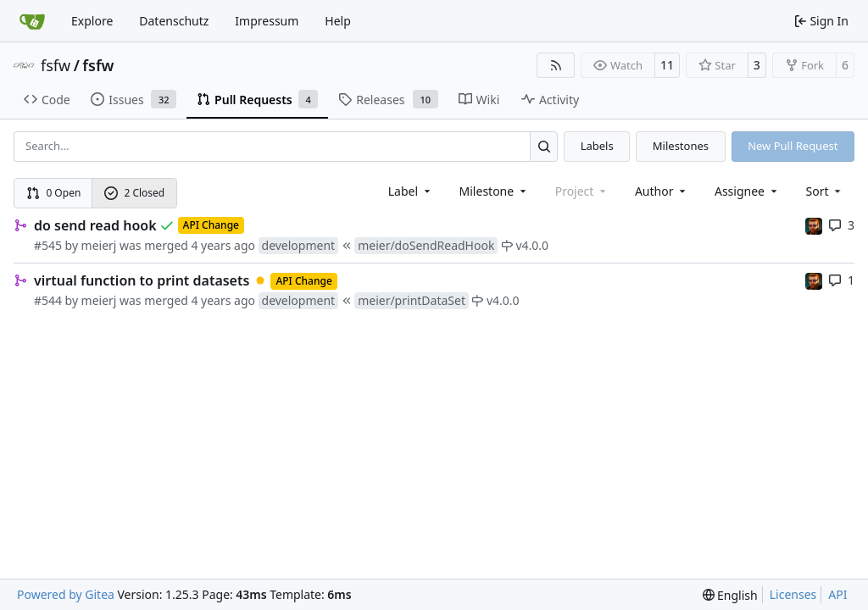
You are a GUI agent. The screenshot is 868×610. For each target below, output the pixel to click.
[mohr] (814, 225)
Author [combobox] (662, 191)
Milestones (681, 146)
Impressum (267, 21)
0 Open (54, 193)
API (837, 594)
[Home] (32, 21)
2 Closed (135, 193)
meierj (99, 245)
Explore (92, 21)
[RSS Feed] (556, 65)
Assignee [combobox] (747, 191)
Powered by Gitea (66, 594)
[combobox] (411, 191)
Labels (597, 146)
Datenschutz (174, 21)
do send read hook (95, 225)
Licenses (793, 594)
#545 (48, 245)
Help (338, 21)
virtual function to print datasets (142, 280)
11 (667, 65)
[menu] (825, 191)
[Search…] (544, 146)
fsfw (56, 65)
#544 (48, 300)
